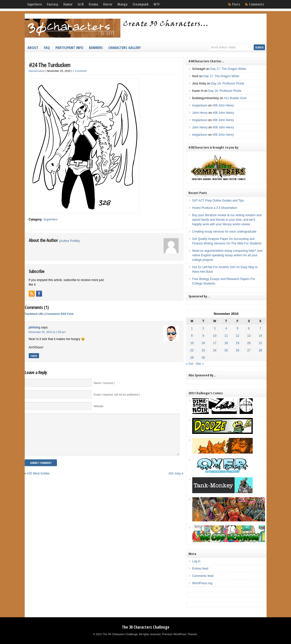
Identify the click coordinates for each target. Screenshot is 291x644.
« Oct (190, 364)
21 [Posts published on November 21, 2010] (260, 343)
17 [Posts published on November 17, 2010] (215, 343)
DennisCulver (37, 71)
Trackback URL (34, 314)
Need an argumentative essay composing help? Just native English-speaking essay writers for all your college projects (227, 255)
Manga (122, 4)
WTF (157, 4)
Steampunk (141, 4)
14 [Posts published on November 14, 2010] (260, 336)
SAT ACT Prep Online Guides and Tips (218, 201)
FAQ (47, 47)
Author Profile (70, 241)
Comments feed (203, 576)
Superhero (35, 4)
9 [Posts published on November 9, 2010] (203, 336)
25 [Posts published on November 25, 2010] (226, 350)
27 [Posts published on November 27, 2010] (249, 350)
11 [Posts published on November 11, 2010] (226, 336)
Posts (236, 4)
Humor (68, 4)
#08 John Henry (223, 105)
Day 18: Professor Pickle (228, 83)
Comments (256, 4)
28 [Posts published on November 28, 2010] (260, 350)
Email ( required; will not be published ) (117, 395)
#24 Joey (175, 481)
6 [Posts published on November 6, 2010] (249, 328)
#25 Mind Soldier (39, 481)
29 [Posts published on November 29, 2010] (192, 358)
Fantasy (53, 4)
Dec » (200, 364)
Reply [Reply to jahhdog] (34, 356)
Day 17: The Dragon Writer (228, 69)
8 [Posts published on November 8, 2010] (192, 336)
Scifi (81, 4)
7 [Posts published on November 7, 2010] (260, 328)
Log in (196, 561)
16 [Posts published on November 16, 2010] (203, 343)
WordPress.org (202, 583)
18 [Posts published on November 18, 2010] (226, 343)
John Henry (200, 113)
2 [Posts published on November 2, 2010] (203, 328)
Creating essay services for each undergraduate (224, 232)
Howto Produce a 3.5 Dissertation (215, 208)
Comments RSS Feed (60, 314)
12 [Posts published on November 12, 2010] (237, 336)
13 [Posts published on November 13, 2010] (249, 336)
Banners (96, 47)
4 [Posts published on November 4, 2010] (226, 328)
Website (99, 406)
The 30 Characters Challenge (146, 627)
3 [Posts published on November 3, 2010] (215, 328)
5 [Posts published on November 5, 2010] (237, 328)
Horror (108, 4)
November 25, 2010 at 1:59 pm (47, 332)
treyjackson (200, 105)
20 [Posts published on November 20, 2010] (249, 343)
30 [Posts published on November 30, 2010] (203, 358)
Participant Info (69, 47)
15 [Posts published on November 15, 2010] (192, 343)
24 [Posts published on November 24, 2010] (215, 350)
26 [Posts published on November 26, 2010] (237, 350)
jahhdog (35, 327)
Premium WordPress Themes (180, 634)
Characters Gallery (124, 47)
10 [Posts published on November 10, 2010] (215, 336)
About (33, 47)
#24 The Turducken (50, 65)
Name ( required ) (104, 383)
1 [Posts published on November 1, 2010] (192, 328)
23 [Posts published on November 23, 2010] (203, 350)
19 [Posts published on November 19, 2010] (237, 343)
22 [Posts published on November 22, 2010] (192, 350)
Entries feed (200, 569)
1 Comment (79, 71)
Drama (93, 4)
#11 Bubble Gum (235, 98)
